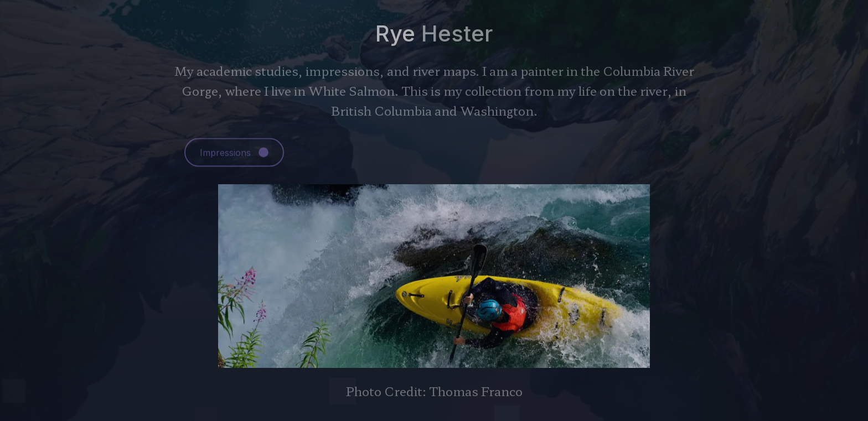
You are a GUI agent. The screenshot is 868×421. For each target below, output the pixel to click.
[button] (234, 153)
